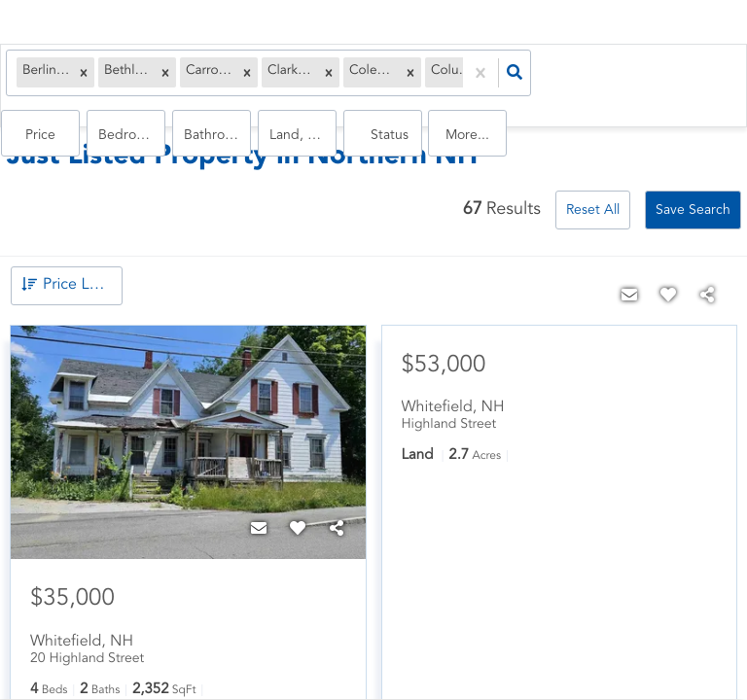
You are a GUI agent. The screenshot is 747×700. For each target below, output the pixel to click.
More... (718, 79)
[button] (88, 78)
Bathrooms (540, 79)
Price (417, 79)
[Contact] (259, 512)
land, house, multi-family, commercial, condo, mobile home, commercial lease (599, 79)
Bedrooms (480, 79)
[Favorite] (298, 512)
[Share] (337, 512)
